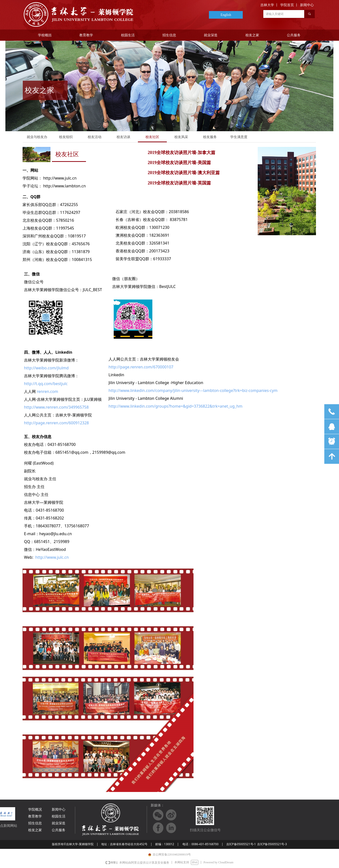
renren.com (47, 391)
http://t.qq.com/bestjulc (46, 384)
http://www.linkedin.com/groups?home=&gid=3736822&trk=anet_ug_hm (176, 406)
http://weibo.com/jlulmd (46, 368)
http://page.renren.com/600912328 (56, 423)
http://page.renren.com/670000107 (141, 367)
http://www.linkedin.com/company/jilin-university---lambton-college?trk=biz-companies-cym (193, 390)
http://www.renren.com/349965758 (56, 407)
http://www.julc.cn (52, 557)
